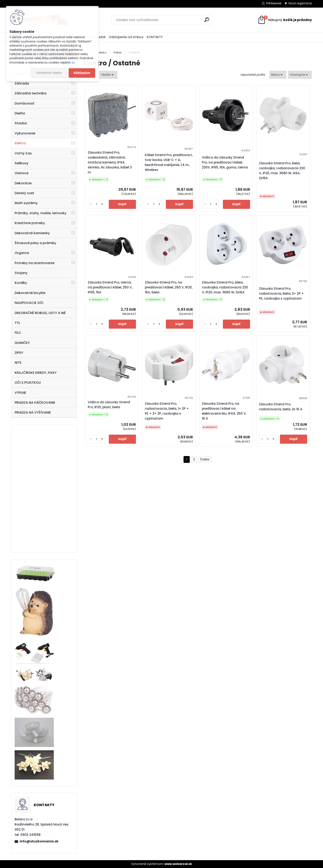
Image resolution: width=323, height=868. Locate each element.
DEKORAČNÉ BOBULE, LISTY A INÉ (40, 313)
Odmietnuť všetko (49, 73)
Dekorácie (23, 183)
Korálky (21, 283)
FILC (18, 333)
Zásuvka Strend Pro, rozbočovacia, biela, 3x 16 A (281, 407)
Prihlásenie (274, 3)
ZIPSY (19, 353)
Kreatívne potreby (30, 223)
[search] (207, 20)
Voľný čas (23, 153)
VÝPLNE (20, 393)
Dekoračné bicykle (30, 293)
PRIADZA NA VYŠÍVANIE (33, 412)
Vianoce (22, 173)
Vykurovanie (25, 133)
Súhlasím (82, 73)
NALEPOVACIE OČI (29, 303)
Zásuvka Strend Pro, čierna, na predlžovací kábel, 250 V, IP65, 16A (110, 287)
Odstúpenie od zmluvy (126, 37)
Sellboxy (22, 163)
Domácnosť (24, 103)
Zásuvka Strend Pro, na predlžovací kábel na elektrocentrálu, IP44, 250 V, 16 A (224, 411)
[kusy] (97, 204)
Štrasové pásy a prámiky (35, 243)
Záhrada (22, 83)
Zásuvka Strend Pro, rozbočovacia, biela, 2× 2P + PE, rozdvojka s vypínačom (281, 293)
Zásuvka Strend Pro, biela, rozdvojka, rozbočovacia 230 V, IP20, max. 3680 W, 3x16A (225, 287)
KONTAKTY (155, 37)
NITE (18, 363)
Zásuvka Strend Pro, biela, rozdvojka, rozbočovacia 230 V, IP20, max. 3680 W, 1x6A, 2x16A (282, 171)
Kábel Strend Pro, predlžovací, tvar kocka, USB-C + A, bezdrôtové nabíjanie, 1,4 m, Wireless (169, 162)
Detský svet (24, 193)
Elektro (20, 143)
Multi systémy (26, 203)
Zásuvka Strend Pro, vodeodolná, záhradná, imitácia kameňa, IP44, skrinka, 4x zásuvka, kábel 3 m (110, 162)
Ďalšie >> (205, 459)
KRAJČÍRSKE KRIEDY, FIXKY (36, 373)
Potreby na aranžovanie (35, 263)
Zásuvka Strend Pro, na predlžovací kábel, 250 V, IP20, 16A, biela (169, 287)
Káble (118, 52)
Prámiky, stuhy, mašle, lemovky (40, 213)
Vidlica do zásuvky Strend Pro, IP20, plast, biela (109, 405)
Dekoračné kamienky (32, 233)
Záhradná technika (30, 93)
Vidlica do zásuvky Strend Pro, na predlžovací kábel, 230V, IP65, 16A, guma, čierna (225, 162)
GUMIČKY (22, 343)
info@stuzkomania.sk (39, 841)
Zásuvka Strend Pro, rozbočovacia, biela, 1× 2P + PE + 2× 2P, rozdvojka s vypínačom (167, 411)
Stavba (21, 123)
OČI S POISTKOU (28, 383)
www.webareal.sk (178, 864)
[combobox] (278, 75)
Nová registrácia (300, 3)
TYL (17, 323)
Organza (22, 253)
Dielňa (20, 113)
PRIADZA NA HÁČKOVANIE (35, 403)
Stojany (21, 273)
